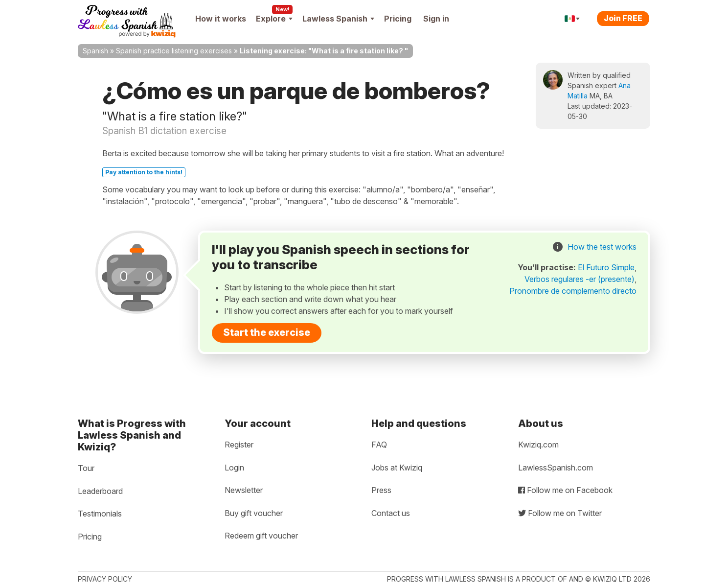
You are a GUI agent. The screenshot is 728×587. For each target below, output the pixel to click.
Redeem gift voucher (261, 536)
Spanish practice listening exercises (174, 51)
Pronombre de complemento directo (573, 291)
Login (234, 468)
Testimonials (100, 514)
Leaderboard (100, 491)
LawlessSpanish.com (556, 468)
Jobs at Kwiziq (397, 468)
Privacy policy (105, 579)
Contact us (391, 513)
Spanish (95, 51)
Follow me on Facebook (565, 490)
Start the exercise (267, 332)
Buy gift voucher (254, 513)
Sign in (436, 19)
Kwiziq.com (538, 445)
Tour (86, 468)
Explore (274, 19)
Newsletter (244, 490)
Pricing (398, 19)
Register (239, 445)
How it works (221, 19)
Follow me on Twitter (560, 513)
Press (381, 490)
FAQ (379, 445)
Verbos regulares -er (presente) (580, 279)
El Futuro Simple (606, 267)
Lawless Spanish (338, 19)
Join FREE (623, 18)
